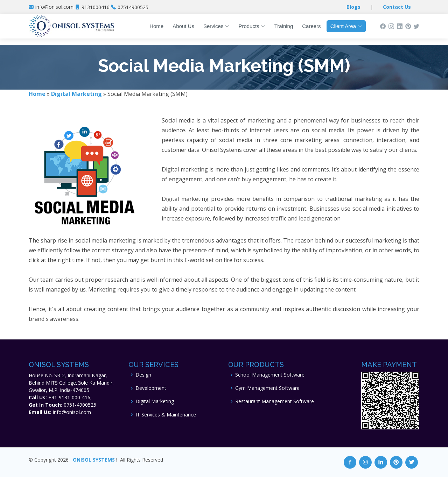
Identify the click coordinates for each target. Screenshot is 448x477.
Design (143, 375)
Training (284, 26)
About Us (183, 26)
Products (252, 26)
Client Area (346, 26)
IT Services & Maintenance (166, 415)
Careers (311, 26)
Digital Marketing (155, 401)
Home (156, 26)
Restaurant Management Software (275, 401)
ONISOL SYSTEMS (94, 460)
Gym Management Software (267, 388)
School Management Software (270, 375)
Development (151, 388)
